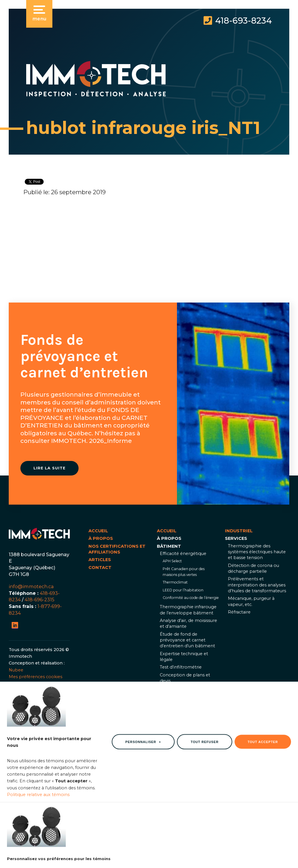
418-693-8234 (243, 21)
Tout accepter (263, 785)
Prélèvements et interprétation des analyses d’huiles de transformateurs (257, 585)
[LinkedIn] (15, 625)
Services (236, 538)
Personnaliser (143, 785)
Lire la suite (49, 468)
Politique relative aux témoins (38, 838)
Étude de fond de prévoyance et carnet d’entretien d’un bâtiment (187, 640)
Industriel (171, 719)
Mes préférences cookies (36, 677)
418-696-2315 (40, 600)
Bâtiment (169, 546)
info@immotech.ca (31, 586)
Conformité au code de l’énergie (191, 598)
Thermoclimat (175, 582)
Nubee (16, 670)
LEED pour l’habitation (183, 590)
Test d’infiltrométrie (181, 667)
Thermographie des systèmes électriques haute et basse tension (257, 552)
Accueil (98, 531)
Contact (100, 568)
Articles (100, 560)
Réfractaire (239, 612)
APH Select (172, 561)
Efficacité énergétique (183, 554)
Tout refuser (205, 785)
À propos (101, 538)
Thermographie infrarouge (188, 689)
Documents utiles (179, 710)
